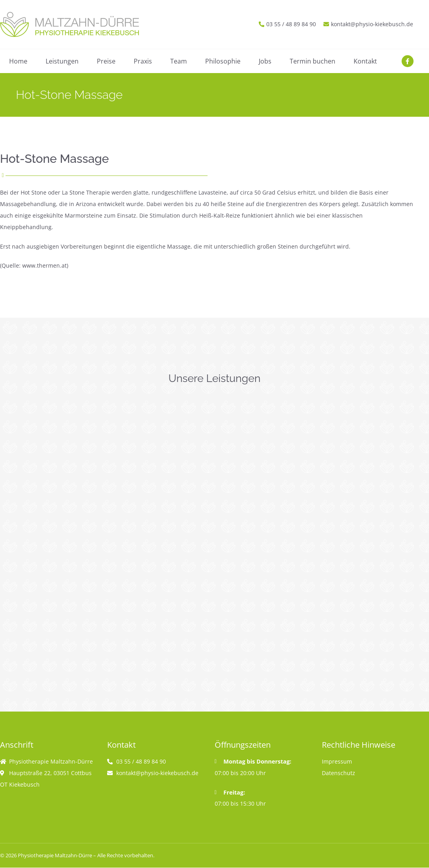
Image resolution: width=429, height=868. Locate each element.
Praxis (143, 61)
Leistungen (62, 61)
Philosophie (223, 61)
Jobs (265, 61)
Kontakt (365, 61)
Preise (106, 61)
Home (18, 61)
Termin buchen (313, 61)
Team (179, 61)
